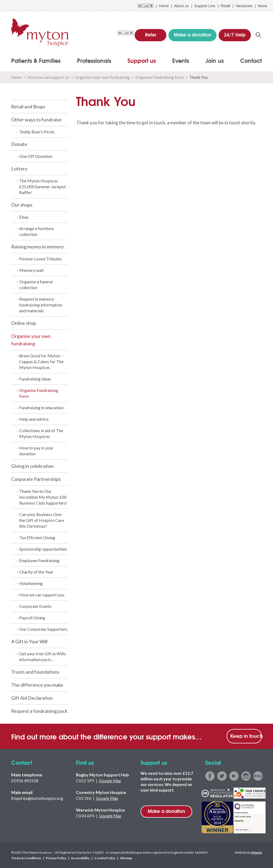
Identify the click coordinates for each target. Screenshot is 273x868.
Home (164, 6)
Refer (151, 34)
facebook (210, 776)
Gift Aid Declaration (32, 698)
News (262, 6)
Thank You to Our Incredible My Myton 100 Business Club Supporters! (43, 497)
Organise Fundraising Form (160, 77)
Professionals (94, 60)
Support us (142, 60)
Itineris (256, 852)
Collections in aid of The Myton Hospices (41, 433)
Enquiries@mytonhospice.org (37, 798)
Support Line (205, 6)
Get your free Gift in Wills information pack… (43, 656)
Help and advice (34, 419)
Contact (251, 60)
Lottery (19, 169)
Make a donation (166, 811)
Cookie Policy (105, 858)
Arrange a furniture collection (37, 231)
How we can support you (42, 595)
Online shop (24, 323)
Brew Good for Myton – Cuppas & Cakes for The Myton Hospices (41, 361)
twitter (222, 776)
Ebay (24, 217)
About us (181, 6)
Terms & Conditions (26, 858)
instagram (246, 776)
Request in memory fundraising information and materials (41, 305)
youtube (234, 776)
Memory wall (31, 270)
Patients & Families (36, 60)
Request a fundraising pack (39, 711)
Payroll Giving (32, 618)
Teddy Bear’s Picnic (37, 132)
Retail (226, 6)
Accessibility (80, 858)
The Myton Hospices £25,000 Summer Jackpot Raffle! (43, 187)
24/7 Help (235, 34)
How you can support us (48, 77)
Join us (214, 60)
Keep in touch (246, 736)
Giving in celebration (33, 466)
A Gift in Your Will (29, 641)
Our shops (22, 205)
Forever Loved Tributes (41, 259)
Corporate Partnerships (36, 479)
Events (181, 60)
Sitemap (126, 858)
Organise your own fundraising (102, 77)
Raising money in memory (37, 247)
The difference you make (37, 685)
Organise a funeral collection (36, 284)
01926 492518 (25, 781)
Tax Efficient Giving (37, 537)
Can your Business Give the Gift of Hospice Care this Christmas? (42, 520)
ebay (258, 776)
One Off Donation (36, 156)
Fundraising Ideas (35, 379)
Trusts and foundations (35, 672)
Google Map (110, 781)
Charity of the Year (36, 572)
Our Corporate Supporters (43, 629)
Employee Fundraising (39, 560)
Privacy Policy (56, 858)
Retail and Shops (28, 107)
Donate (19, 144)
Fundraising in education (41, 408)
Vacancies (244, 6)
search (258, 35)
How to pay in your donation (36, 451)
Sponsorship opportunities (43, 549)
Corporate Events (35, 606)
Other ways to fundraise (36, 120)
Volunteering (31, 583)
